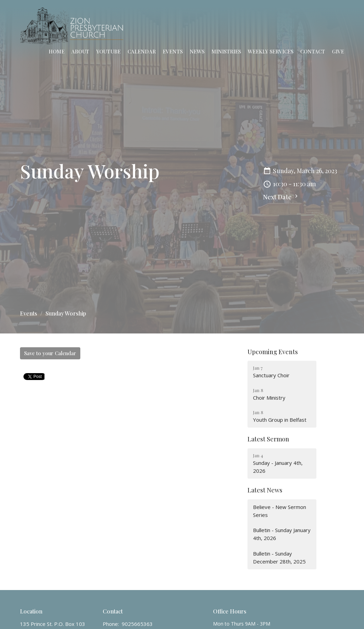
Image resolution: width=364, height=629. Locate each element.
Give (338, 51)
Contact (313, 51)
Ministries (226, 51)
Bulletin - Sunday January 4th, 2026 (282, 534)
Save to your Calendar (50, 353)
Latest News (265, 490)
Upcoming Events (273, 352)
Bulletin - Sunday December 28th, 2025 (279, 557)
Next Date (281, 197)
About (80, 51)
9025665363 (137, 624)
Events (173, 51)
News (197, 51)
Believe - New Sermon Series (280, 511)
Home (57, 51)
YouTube (108, 51)
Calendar (142, 51)
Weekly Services (271, 51)
